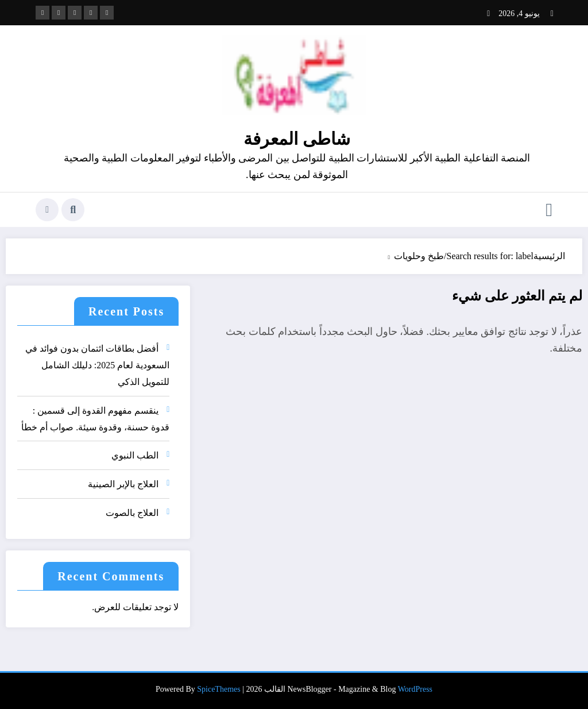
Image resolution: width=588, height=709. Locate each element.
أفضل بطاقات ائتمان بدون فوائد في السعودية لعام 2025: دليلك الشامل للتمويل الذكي (97, 365)
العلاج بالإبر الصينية (123, 484)
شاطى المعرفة (297, 139)
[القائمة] (549, 210)
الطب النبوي (135, 455)
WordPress (415, 689)
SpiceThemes (218, 689)
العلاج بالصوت (132, 513)
